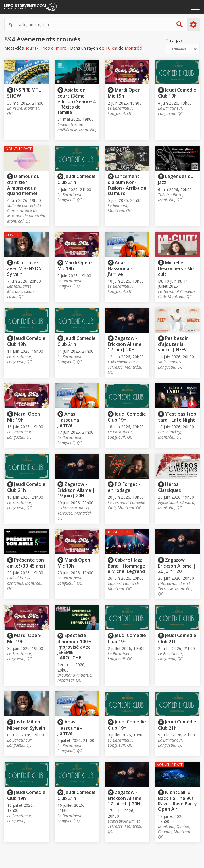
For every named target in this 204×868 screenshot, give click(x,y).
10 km (111, 48)
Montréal (134, 48)
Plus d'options (193, 25)
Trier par (174, 40)
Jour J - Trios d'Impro (46, 48)
